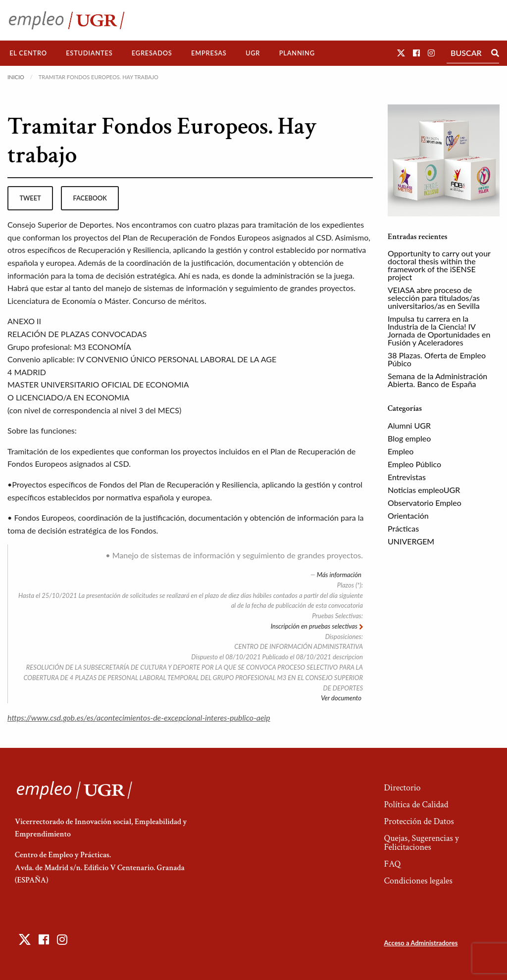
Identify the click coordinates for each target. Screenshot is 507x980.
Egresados (152, 53)
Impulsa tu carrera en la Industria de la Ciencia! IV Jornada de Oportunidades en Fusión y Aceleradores (439, 330)
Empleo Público (414, 464)
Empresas (209, 53)
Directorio (402, 788)
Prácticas (403, 528)
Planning (297, 53)
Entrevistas (407, 477)
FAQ (392, 864)
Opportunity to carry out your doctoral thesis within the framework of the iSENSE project (439, 265)
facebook (90, 198)
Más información (340, 575)
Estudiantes (89, 53)
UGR (253, 53)
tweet (30, 198)
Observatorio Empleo (425, 503)
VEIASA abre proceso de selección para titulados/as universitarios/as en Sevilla (434, 298)
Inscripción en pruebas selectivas (315, 626)
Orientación (408, 515)
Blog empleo (409, 438)
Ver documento (342, 698)
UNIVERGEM (411, 541)
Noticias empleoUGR (424, 490)
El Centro (28, 53)
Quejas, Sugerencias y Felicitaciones (421, 843)
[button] (401, 53)
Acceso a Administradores (421, 943)
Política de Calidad (416, 805)
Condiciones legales (418, 881)
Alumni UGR (409, 425)
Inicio (16, 77)
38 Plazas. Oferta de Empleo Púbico (437, 359)
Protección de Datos (419, 821)
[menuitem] (28, 53)
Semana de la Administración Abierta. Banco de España (437, 380)
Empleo (401, 451)
